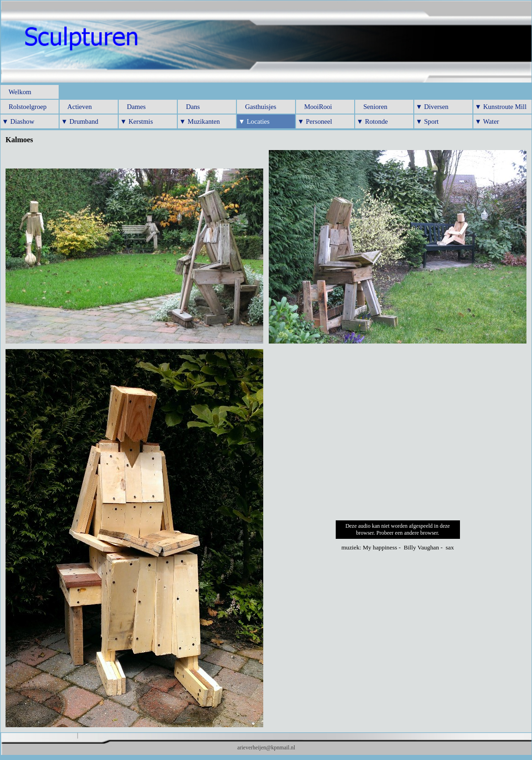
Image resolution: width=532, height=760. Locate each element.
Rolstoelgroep (24, 107)
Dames (133, 107)
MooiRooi (315, 107)
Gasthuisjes (257, 107)
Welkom (17, 92)
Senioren (372, 107)
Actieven (76, 107)
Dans (190, 107)
